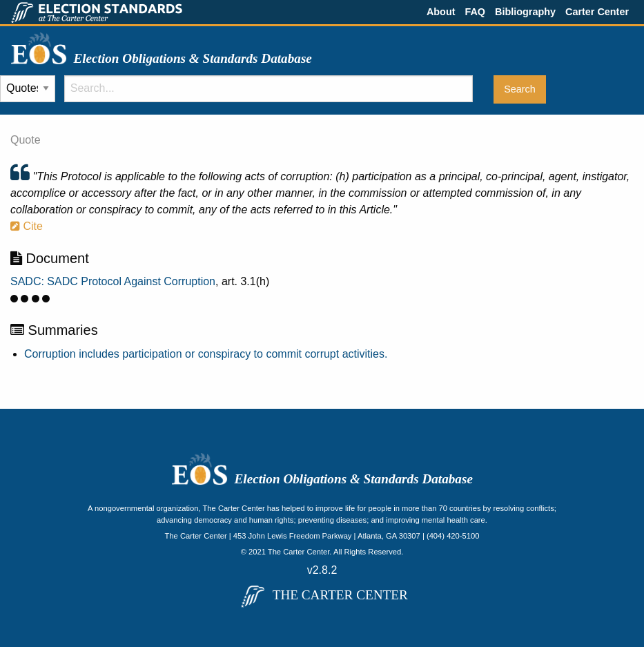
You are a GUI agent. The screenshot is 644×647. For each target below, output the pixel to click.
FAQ (475, 12)
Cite (27, 226)
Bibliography (525, 12)
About (441, 12)
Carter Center (597, 12)
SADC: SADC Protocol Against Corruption (113, 281)
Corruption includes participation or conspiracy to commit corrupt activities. (206, 354)
